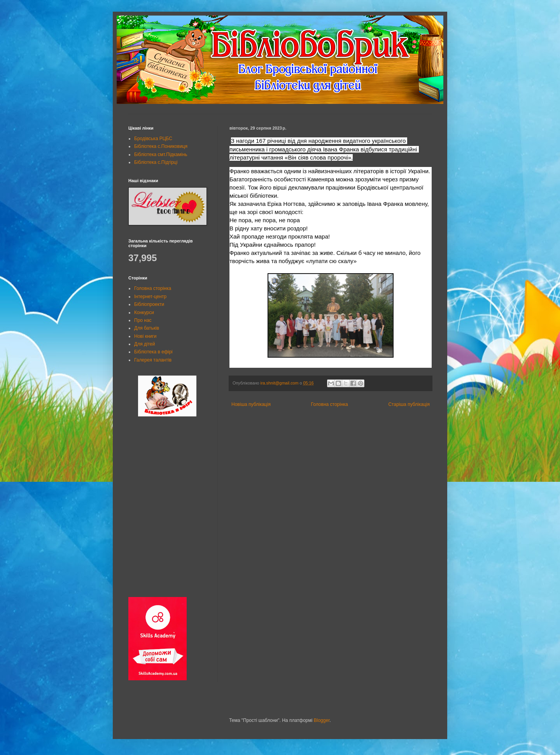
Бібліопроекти (149, 304)
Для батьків (147, 328)
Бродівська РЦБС (153, 139)
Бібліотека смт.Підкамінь (161, 155)
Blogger (322, 720)
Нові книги (145, 336)
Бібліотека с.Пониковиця (161, 146)
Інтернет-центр (150, 297)
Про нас (143, 320)
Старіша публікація (409, 404)
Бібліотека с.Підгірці (156, 162)
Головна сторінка (330, 404)
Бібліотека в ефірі (153, 352)
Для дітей (144, 344)
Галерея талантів (153, 360)
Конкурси (144, 313)
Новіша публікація (251, 404)
